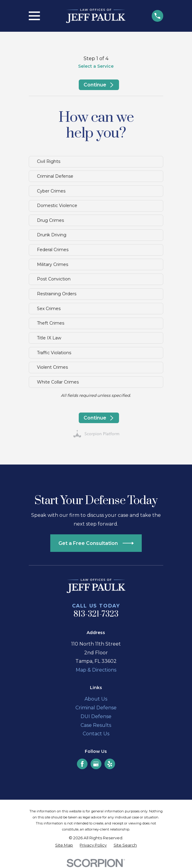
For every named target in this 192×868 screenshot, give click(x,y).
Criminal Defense (96, 708)
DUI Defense (96, 716)
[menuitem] (64, 845)
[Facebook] (82, 764)
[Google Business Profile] (96, 764)
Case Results (96, 725)
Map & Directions (96, 670)
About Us (96, 699)
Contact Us (96, 734)
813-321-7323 (96, 614)
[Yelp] (110, 764)
